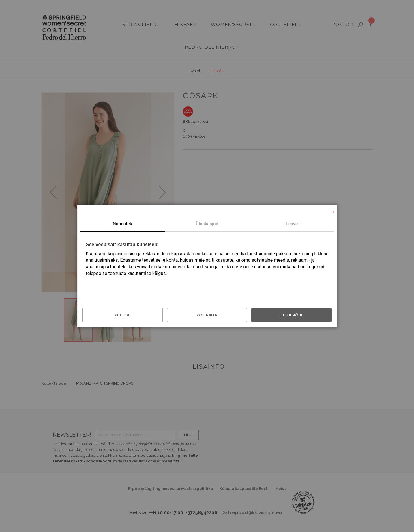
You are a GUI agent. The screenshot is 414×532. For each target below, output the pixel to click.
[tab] (122, 224)
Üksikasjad (207, 224)
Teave (292, 224)
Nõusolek (122, 224)
